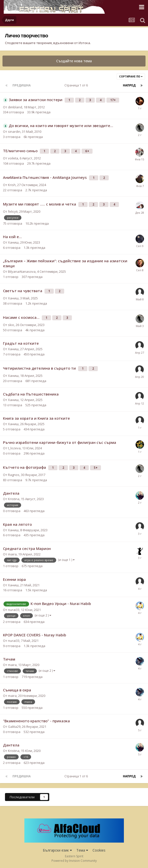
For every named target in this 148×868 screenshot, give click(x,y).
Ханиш (13, 242)
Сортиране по (131, 76)
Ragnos (14, 475)
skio (11, 325)
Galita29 (14, 727)
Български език (57, 850)
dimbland (15, 107)
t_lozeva (14, 448)
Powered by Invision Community (74, 861)
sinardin (14, 132)
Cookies (99, 850)
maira (12, 554)
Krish (12, 185)
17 (113, 100)
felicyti (13, 211)
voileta (13, 158)
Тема (82, 850)
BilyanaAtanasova (22, 271)
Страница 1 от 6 (77, 85)
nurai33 (14, 610)
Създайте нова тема (74, 61)
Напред (129, 85)
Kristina (14, 499)
